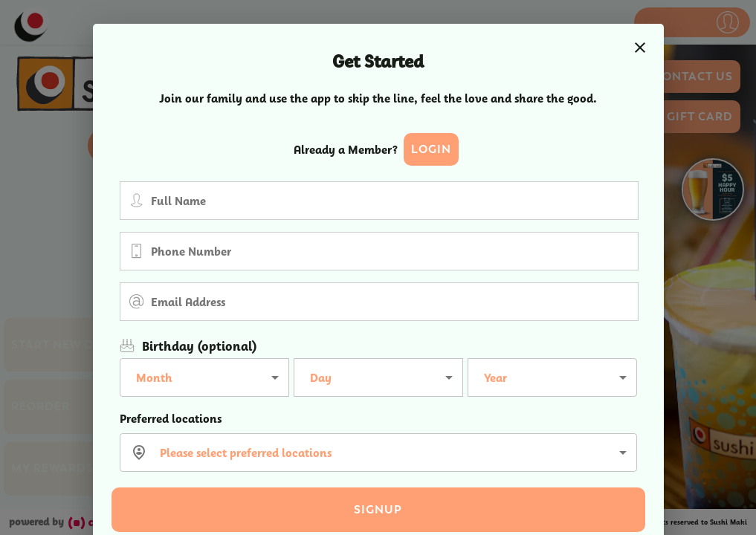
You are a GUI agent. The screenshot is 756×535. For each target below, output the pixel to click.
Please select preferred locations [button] (246, 453)
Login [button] (431, 149)
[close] (640, 48)
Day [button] (321, 378)
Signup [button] (378, 510)
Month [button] (154, 378)
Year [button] (495, 378)
